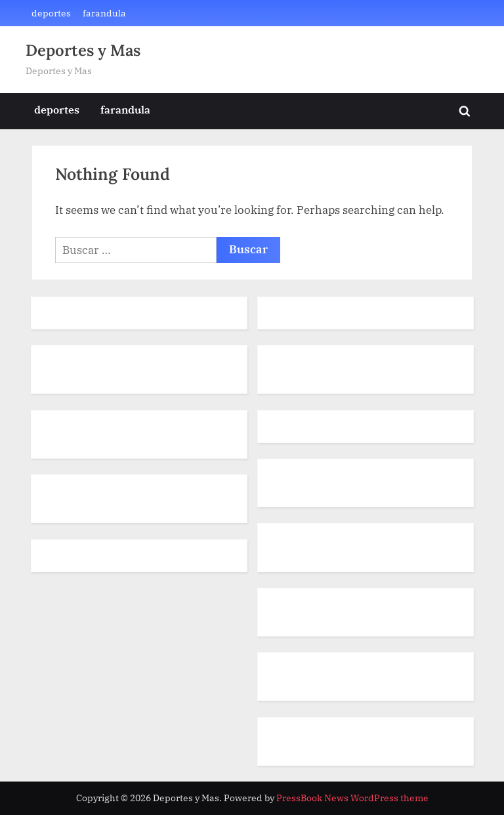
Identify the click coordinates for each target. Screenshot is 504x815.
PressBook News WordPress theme (352, 798)
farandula (104, 13)
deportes (51, 13)
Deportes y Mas (83, 50)
